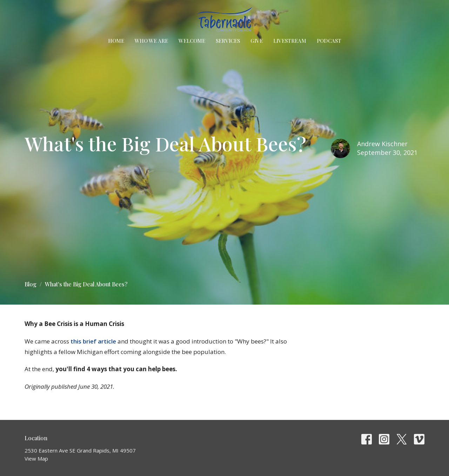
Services (228, 41)
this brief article (93, 341)
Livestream (290, 41)
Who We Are (151, 41)
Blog (31, 284)
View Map (36, 458)
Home (116, 41)
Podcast (329, 41)
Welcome (192, 41)
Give (257, 41)
